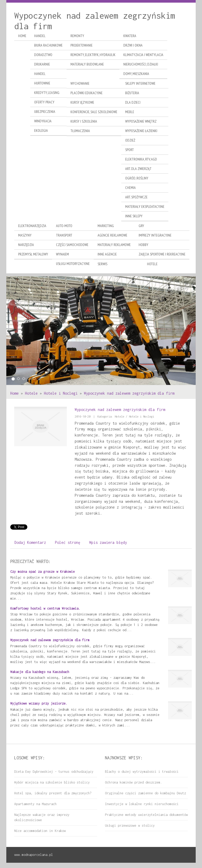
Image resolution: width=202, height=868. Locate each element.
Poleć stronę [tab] (68, 542)
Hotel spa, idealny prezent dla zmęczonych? (53, 793)
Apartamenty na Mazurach (35, 804)
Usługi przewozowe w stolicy (130, 826)
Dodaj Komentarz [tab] (30, 542)
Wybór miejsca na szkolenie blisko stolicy (52, 782)
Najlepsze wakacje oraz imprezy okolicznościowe (42, 817)
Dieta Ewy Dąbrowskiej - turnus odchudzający (54, 772)
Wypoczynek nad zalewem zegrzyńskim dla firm (129, 393)
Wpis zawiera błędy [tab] (108, 542)
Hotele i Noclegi (61, 393)
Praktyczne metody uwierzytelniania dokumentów (146, 815)
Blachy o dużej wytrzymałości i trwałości (142, 772)
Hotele (31, 393)
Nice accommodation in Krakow (40, 831)
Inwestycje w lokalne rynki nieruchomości (142, 804)
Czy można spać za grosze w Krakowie (42, 572)
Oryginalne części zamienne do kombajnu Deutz (145, 793)
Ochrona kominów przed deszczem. (133, 782)
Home (14, 393)
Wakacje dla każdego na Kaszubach (40, 672)
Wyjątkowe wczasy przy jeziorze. (39, 703)
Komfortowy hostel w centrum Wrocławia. (45, 608)
